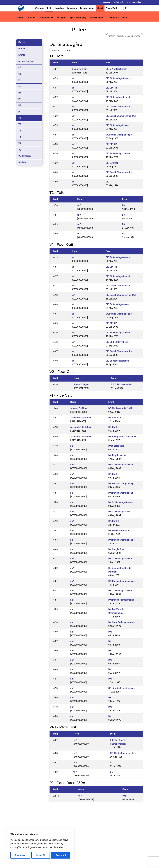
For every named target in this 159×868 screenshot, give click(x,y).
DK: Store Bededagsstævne (122, 622)
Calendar (106, 2)
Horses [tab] (22, 49)
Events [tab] (22, 55)
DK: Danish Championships (119, 172)
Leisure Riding (87, 8)
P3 (20, 105)
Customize (20, 855)
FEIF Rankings (97, 18)
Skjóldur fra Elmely (79, 408)
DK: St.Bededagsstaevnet (118, 78)
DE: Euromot (112, 163)
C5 (20, 74)
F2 (20, 87)
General (20, 18)
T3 (20, 131)
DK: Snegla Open (116, 446)
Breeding (59, 8)
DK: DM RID (111, 144)
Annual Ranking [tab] (26, 61)
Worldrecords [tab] (25, 156)
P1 (20, 93)
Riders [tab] (21, 42)
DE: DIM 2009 (115, 418)
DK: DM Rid (111, 88)
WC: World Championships (119, 135)
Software (114, 18)
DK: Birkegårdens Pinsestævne (123, 437)
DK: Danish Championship (118, 107)
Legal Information (133, 2)
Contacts (31, 18)
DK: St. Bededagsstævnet (118, 153)
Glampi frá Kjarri (79, 69)
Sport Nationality (78, 18)
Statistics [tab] (23, 162)
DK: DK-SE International (117, 342)
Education (72, 8)
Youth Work (112, 8)
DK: (108, 182)
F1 (20, 80)
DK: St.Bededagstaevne (117, 125)
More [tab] (67, 51)
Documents (45, 18)
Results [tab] (56, 51)
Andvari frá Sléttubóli (81, 418)
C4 (20, 67)
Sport (100, 8)
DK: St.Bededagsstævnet (118, 97)
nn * (73, 78)
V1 (20, 143)
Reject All (41, 855)
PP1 (20, 112)
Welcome (39, 8)
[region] (40, 846)
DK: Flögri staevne (117, 455)
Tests (125, 18)
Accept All (61, 855)
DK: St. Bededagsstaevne (121, 502)
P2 (20, 99)
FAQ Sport (61, 18)
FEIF (49, 8)
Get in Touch (118, 2)
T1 (20, 118)
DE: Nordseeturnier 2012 (120, 408)
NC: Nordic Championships (122, 688)
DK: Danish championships (121, 600)
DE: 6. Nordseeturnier (116, 69)
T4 (20, 137)
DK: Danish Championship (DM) (121, 116)
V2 (20, 150)
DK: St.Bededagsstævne (118, 361)
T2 (20, 124)
